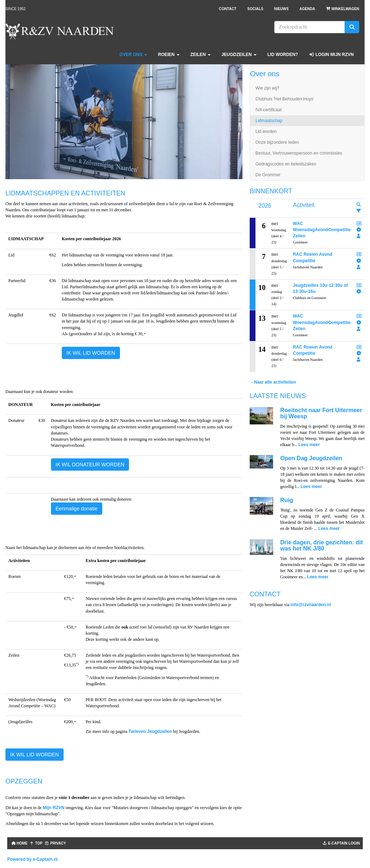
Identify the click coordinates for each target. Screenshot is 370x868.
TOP (36, 843)
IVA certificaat (268, 110)
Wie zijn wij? (267, 88)
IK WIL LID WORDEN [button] (91, 353)
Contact (228, 9)
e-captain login (341, 843)
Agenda (307, 9)
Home (19, 843)
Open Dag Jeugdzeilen (311, 458)
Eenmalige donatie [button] (77, 509)
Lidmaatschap (269, 121)
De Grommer (268, 175)
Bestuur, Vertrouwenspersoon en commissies (299, 153)
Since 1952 (16, 9)
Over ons (134, 55)
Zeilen (201, 55)
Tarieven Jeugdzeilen (151, 731)
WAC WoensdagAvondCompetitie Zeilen (322, 230)
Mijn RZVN (53, 808)
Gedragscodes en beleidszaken (286, 164)
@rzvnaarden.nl (311, 605)
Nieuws (281, 9)
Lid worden (266, 131)
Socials (255, 9)
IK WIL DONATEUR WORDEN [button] (90, 465)
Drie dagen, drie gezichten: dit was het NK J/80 (322, 546)
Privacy (55, 843)
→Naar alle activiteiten (273, 382)
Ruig (287, 500)
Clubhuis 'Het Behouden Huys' (285, 99)
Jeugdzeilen (239, 55)
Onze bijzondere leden (277, 142)
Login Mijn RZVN (331, 55)
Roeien (169, 55)
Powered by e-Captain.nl (32, 859)
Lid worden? (283, 55)
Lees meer (309, 445)
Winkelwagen (343, 9)
